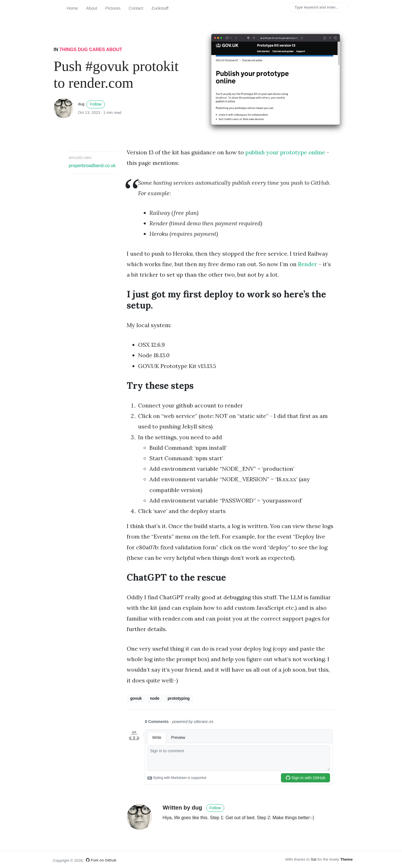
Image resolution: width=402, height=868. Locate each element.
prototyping (179, 698)
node (155, 698)
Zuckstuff (160, 8)
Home (72, 8)
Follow (96, 104)
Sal (314, 859)
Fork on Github (101, 860)
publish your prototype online (285, 152)
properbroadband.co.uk (92, 166)
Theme (346, 859)
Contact (136, 8)
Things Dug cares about (91, 50)
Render (307, 264)
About (92, 8)
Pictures (113, 8)
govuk (136, 698)
